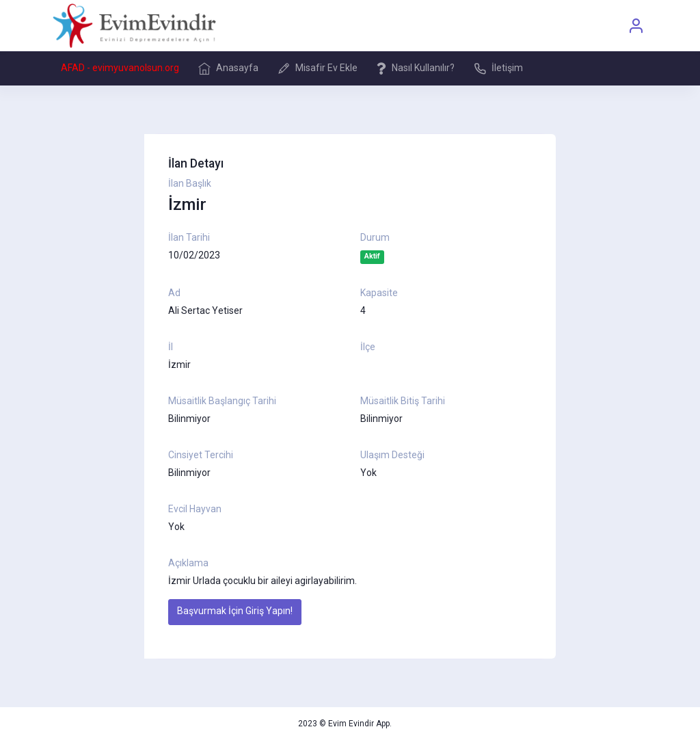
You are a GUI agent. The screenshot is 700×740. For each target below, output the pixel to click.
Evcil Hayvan (195, 509)
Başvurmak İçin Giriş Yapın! (235, 611)
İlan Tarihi (189, 237)
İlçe (368, 347)
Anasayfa (228, 68)
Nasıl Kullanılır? (416, 68)
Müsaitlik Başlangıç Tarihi (222, 401)
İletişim (498, 68)
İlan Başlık (190, 183)
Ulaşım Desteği (392, 455)
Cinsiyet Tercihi (201, 455)
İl (171, 347)
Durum (375, 237)
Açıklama (188, 563)
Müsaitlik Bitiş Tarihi (403, 401)
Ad (174, 293)
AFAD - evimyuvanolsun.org (120, 68)
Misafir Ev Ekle (318, 68)
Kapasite (379, 293)
